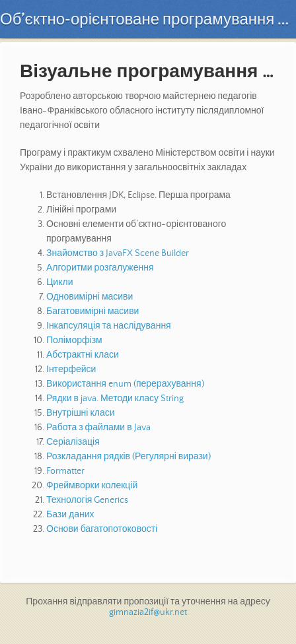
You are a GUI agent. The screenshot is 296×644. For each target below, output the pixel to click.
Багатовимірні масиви (92, 311)
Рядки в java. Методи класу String (115, 399)
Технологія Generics (87, 500)
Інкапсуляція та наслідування (109, 326)
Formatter (65, 471)
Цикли (59, 282)
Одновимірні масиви (90, 297)
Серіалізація (73, 442)
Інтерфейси (71, 370)
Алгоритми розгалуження (100, 268)
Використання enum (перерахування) (125, 384)
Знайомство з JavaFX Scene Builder (118, 253)
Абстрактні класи (83, 355)
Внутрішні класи (81, 413)
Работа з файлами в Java (98, 428)
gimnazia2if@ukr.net (148, 612)
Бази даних (70, 515)
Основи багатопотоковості (102, 529)
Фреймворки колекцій (92, 486)
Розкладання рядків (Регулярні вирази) (129, 457)
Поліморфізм (74, 340)
